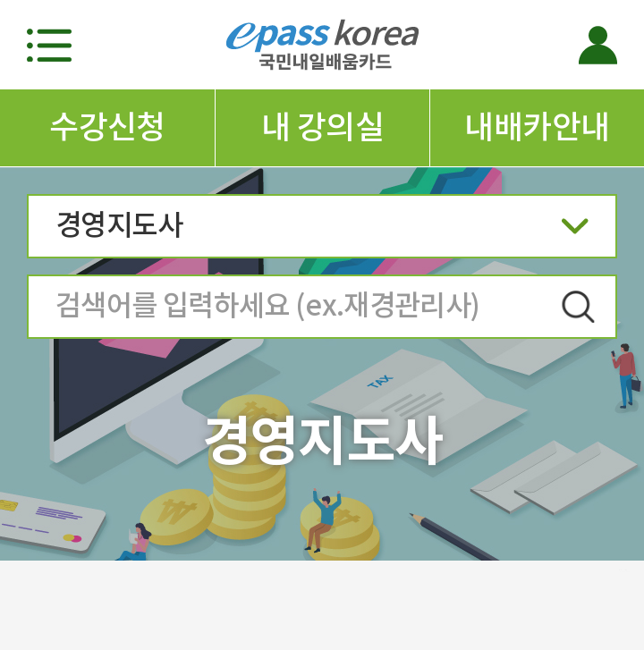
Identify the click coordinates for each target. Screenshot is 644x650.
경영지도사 (322, 231)
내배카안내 (537, 127)
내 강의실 (322, 127)
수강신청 (107, 127)
